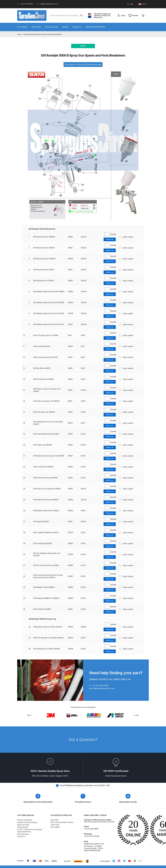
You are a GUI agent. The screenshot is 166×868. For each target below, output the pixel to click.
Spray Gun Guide (23, 825)
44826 (70, 368)
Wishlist (65, 27)
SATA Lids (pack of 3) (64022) (44, 412)
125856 (70, 587)
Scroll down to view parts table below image (83, 65)
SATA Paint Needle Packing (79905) (46, 434)
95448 (70, 445)
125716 (70, 324)
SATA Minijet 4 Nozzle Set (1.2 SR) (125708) (49, 313)
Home (19, 34)
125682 (70, 292)
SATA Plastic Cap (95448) (42, 445)
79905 (70, 434)
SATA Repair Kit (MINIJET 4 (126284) (46, 598)
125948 (70, 649)
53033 (70, 390)
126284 (70, 598)
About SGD (36, 27)
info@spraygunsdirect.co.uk (102, 688)
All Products (22, 27)
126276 (70, 532)
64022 (70, 412)
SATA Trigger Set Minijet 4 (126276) (46, 532)
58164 (70, 401)
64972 (70, 423)
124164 (70, 467)
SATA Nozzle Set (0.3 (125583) (44, 237)
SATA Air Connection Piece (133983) (46, 565)
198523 (70, 511)
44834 (70, 379)
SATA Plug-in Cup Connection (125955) (47, 489)
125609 (70, 259)
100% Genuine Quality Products (62, 822)
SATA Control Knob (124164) (43, 467)
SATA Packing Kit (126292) (43, 543)
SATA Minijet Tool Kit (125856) (44, 587)
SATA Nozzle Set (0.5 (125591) (44, 248)
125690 (70, 302)
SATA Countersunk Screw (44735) (46, 357)
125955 (70, 489)
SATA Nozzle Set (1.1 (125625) (44, 281)
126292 (70, 543)
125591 (70, 248)
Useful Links (55, 825)
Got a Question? (83, 740)
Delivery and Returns (25, 820)
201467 (71, 576)
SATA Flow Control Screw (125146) (46, 478)
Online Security (23, 827)
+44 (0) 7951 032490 (92, 836)
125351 (70, 522)
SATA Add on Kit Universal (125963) (46, 500)
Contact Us (77, 27)
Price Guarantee (52, 27)
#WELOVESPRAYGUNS (95, 27)
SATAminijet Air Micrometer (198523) (46, 511)
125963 (70, 500)
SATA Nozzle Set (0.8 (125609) (44, 259)
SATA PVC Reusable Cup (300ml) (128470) (49, 638)
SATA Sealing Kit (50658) (42, 609)
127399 (70, 554)
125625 (70, 281)
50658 (70, 609)
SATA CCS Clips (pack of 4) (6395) (46, 335)
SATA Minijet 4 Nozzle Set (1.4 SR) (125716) (49, 324)
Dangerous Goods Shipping (27, 822)
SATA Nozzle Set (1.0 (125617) (44, 270)
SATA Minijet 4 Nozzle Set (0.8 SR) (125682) (49, 292)
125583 (70, 237)
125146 (70, 478)
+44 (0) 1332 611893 (99, 686)
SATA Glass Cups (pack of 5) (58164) (46, 401)
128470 (71, 638)
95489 (70, 456)
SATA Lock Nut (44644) (42, 346)
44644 (70, 346)
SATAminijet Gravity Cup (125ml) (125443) (48, 627)
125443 (70, 627)
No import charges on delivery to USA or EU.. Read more (103, 16)
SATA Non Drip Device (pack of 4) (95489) (49, 456)
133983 (70, 565)
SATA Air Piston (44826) (42, 368)
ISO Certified (55, 827)
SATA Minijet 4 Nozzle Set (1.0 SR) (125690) (49, 302)
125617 (70, 270)
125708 (70, 313)
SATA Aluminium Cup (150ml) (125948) (47, 649)
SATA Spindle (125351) (41, 522)
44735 (70, 357)
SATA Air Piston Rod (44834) (44, 379)
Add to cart (110, 239)
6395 (70, 335)
